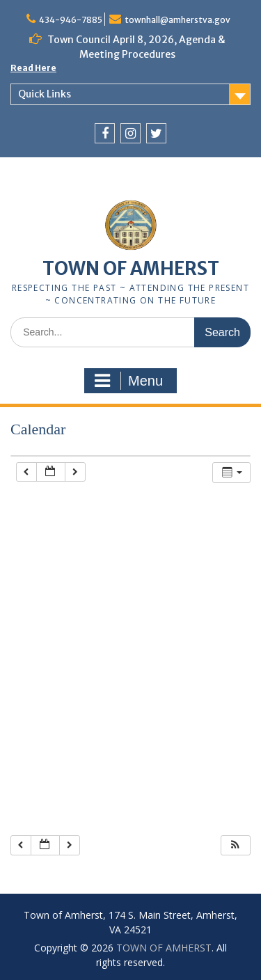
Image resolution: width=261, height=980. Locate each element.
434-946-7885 (71, 20)
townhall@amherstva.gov (177, 20)
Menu (129, 381)
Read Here (33, 68)
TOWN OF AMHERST (131, 268)
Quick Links (45, 94)
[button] (235, 845)
